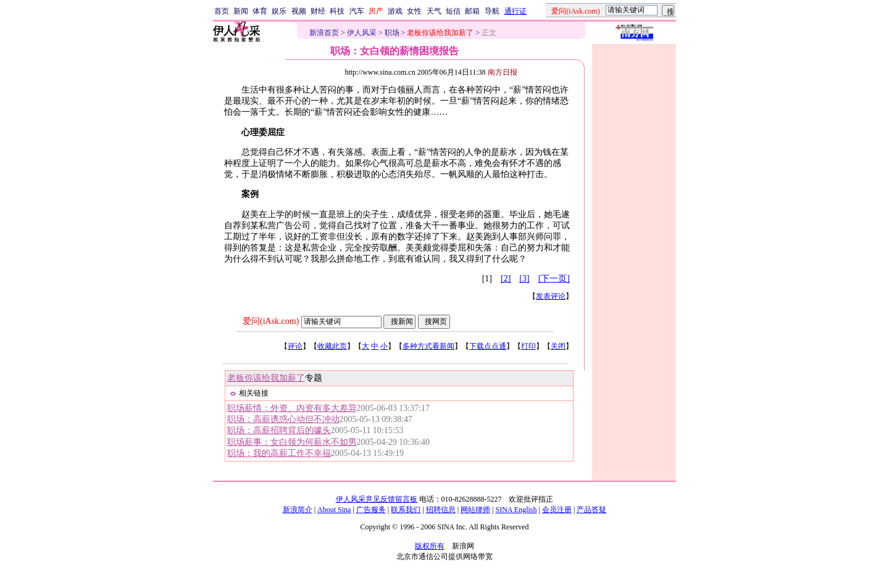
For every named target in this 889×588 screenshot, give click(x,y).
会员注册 (557, 510)
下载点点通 (488, 346)
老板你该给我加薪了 (266, 378)
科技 (337, 11)
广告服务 (371, 510)
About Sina (334, 510)
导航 (492, 11)
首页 (222, 11)
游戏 (395, 11)
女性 (414, 11)
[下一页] (554, 279)
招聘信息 (441, 510)
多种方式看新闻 (428, 346)
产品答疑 (591, 510)
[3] (524, 279)
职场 (392, 33)
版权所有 (430, 546)
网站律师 (475, 510)
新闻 (241, 11)
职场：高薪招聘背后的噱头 (279, 430)
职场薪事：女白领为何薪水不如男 (292, 442)
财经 (318, 11)
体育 (260, 11)
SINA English (516, 510)
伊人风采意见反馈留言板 (377, 499)
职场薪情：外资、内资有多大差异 (292, 408)
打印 (528, 346)
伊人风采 (362, 33)
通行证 (515, 11)
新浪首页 (324, 33)
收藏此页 (332, 346)
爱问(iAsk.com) (271, 321)
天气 (434, 11)
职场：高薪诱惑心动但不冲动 (283, 419)
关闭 (558, 346)
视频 (299, 11)
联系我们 (406, 510)
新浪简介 (298, 510)
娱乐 (279, 11)
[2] (506, 279)
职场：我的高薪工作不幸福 (279, 453)
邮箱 (472, 11)
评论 (295, 346)
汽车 (357, 11)
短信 (453, 11)
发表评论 (551, 296)
